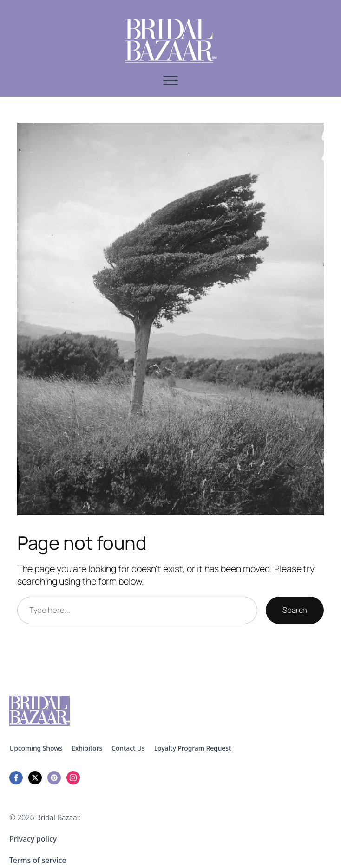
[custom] (54, 778)
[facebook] (16, 778)
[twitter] (35, 778)
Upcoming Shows (36, 748)
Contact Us (128, 748)
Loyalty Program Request (193, 748)
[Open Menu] (170, 80)
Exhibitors (87, 748)
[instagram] (73, 778)
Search (295, 610)
